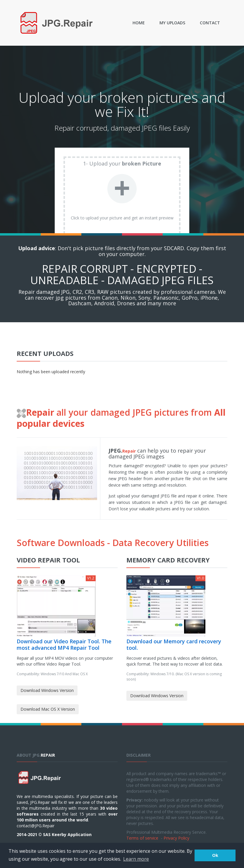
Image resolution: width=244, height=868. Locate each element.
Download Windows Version (47, 690)
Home (139, 23)
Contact (210, 23)
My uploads (172, 23)
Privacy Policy (176, 838)
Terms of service (142, 838)
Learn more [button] (136, 859)
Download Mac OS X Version (48, 709)
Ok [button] (215, 855)
